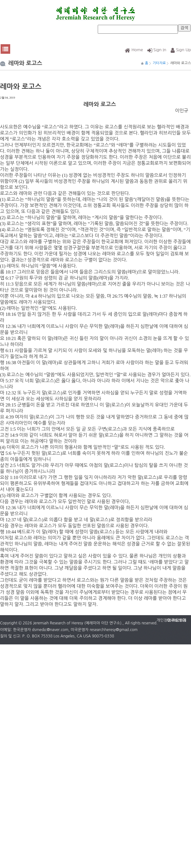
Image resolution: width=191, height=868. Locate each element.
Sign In (157, 50)
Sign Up (181, 50)
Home (134, 50)
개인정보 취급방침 (171, 620)
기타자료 (159, 63)
